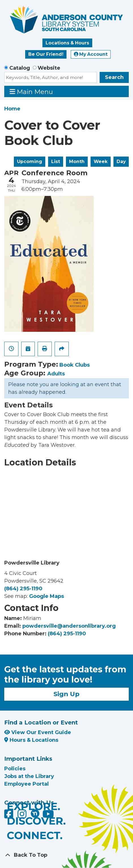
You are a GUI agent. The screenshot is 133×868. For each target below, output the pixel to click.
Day (121, 162)
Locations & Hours (67, 43)
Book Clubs (75, 365)
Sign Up (66, 694)
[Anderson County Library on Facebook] (9, 816)
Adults (56, 374)
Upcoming (30, 162)
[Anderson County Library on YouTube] (48, 816)
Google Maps (47, 596)
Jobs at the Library (29, 776)
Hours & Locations (31, 740)
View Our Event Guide (38, 732)
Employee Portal (26, 784)
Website (49, 68)
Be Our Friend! (46, 54)
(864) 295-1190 (23, 589)
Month (77, 162)
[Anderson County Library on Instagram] (23, 816)
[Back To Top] (66, 855)
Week (101, 162)
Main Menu (31, 92)
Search (114, 77)
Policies (15, 769)
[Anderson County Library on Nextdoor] (35, 813)
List (56, 162)
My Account (91, 54)
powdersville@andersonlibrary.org (69, 626)
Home (12, 109)
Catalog (20, 68)
